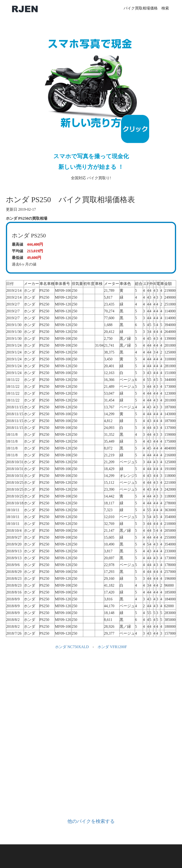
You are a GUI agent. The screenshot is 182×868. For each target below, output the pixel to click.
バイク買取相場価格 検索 (146, 8)
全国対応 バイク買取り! (91, 103)
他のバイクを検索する (91, 821)
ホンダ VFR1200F (112, 647)
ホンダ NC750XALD (72, 647)
